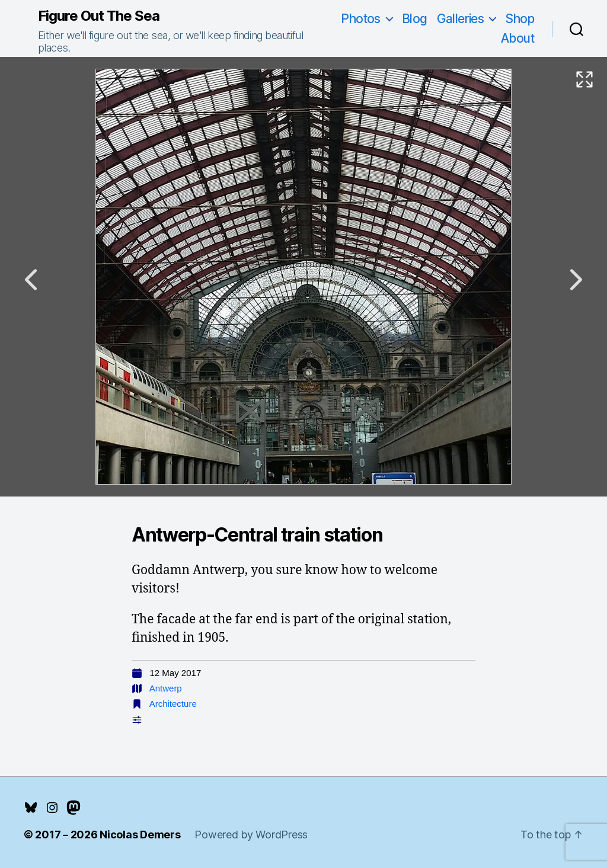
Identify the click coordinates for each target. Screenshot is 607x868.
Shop (520, 19)
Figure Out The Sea (99, 16)
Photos (361, 19)
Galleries (461, 19)
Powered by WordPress (251, 835)
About (517, 38)
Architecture (173, 704)
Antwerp (166, 688)
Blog (415, 19)
